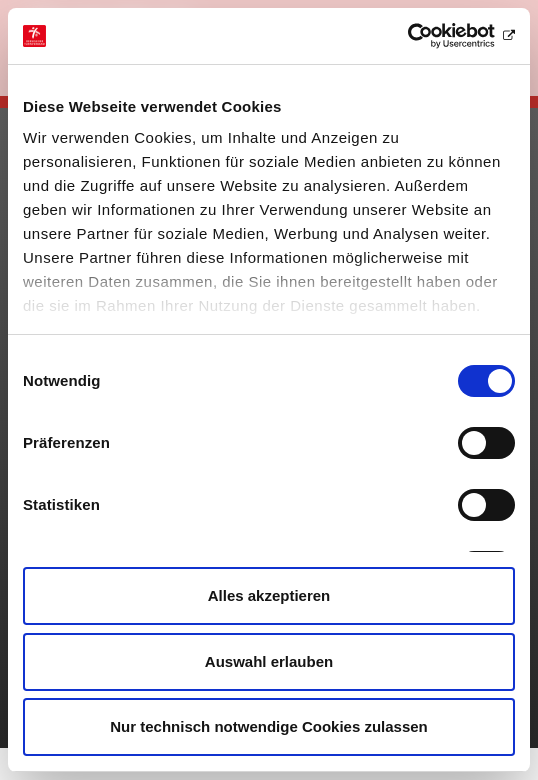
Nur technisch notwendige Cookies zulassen (269, 726)
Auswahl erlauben (269, 661)
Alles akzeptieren (269, 595)
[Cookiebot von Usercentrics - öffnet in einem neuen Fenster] (427, 36)
